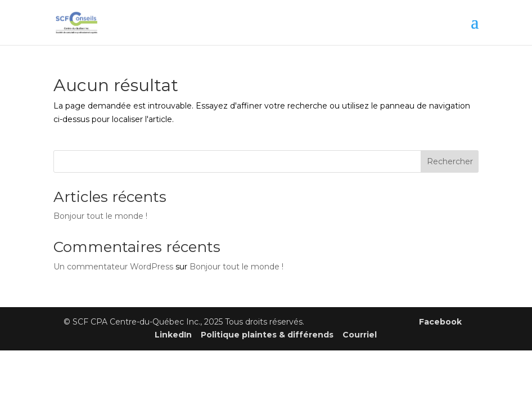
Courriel (360, 335)
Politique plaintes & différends (267, 335)
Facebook (440, 322)
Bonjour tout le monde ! (100, 216)
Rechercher (450, 161)
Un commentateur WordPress (113, 267)
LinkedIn (173, 335)
